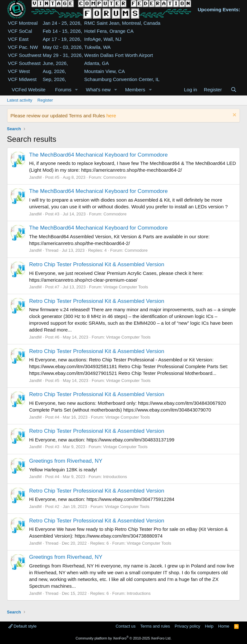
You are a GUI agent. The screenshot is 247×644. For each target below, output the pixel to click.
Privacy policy (187, 626)
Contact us (125, 626)
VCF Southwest (25, 55)
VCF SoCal (20, 31)
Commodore (115, 177)
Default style (23, 626)
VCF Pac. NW (23, 47)
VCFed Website (29, 90)
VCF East (18, 39)
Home (224, 626)
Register (45, 100)
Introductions (115, 477)
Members (135, 90)
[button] (77, 90)
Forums (63, 90)
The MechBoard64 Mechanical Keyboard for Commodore (99, 155)
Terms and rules (155, 626)
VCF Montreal (23, 23)
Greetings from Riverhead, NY (66, 461)
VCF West (19, 71)
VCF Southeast (24, 63)
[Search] (234, 90)
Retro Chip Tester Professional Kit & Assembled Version (97, 264)
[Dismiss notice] (234, 116)
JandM (36, 177)
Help (209, 626)
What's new (98, 90)
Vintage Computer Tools (126, 287)
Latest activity (20, 100)
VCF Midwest (22, 79)
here (111, 116)
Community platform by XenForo (123, 638)
